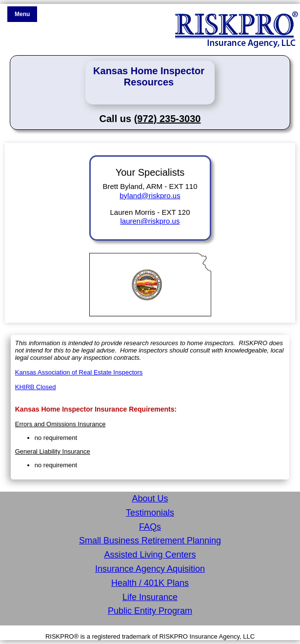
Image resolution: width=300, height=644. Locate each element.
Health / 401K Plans (150, 583)
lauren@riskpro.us (150, 221)
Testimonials (150, 513)
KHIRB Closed (36, 387)
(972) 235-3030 (168, 119)
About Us (150, 499)
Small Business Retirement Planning (150, 540)
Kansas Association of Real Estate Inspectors (79, 372)
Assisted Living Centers (150, 555)
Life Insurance (150, 597)
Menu (22, 14)
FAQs (150, 527)
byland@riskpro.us (150, 196)
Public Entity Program (150, 611)
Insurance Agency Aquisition (150, 569)
